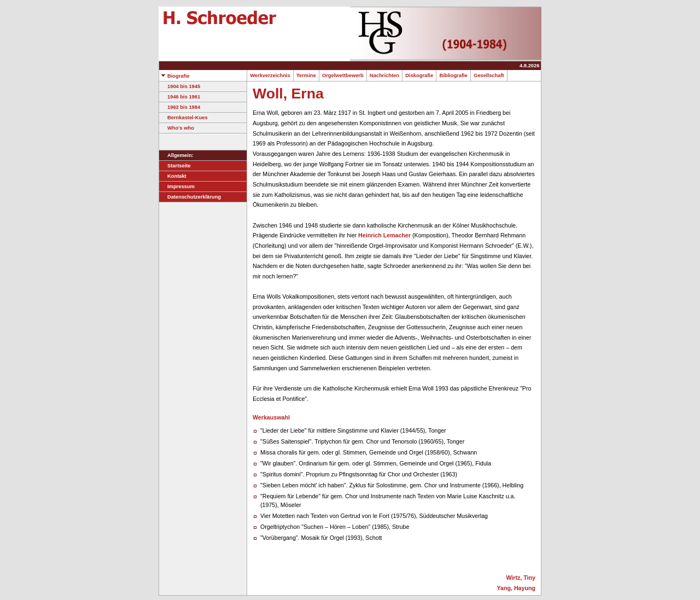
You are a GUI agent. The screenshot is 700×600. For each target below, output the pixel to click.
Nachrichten (384, 75)
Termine (306, 75)
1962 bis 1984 (180, 107)
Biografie (174, 76)
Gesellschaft (489, 75)
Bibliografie (453, 75)
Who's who (177, 128)
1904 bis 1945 (180, 86)
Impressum (177, 187)
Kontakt (173, 176)
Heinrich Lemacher (384, 235)
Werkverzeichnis (270, 75)
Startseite (175, 166)
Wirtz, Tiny (521, 578)
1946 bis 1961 (180, 97)
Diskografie (419, 75)
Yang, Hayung (516, 588)
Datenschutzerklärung (190, 197)
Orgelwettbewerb (343, 75)
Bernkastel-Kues (183, 118)
